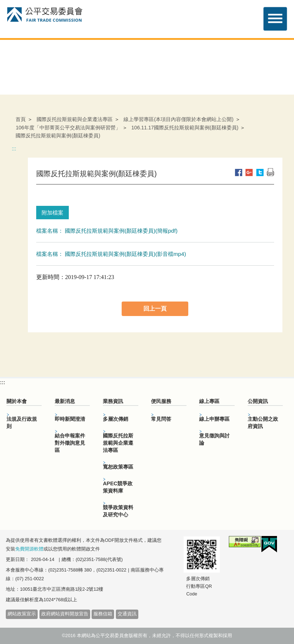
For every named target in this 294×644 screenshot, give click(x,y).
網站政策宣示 (22, 614)
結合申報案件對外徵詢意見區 (70, 443)
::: (14, 149)
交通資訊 (127, 614)
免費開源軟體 (29, 549)
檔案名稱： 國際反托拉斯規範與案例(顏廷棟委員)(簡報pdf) (107, 231)
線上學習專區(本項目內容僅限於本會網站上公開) (178, 119)
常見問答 (161, 419)
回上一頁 (155, 309)
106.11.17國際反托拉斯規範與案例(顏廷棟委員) (185, 128)
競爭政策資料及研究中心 (118, 511)
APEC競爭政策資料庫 (118, 487)
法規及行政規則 (22, 423)
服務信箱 (103, 614)
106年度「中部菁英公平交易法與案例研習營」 (68, 128)
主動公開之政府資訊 (263, 423)
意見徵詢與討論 (214, 439)
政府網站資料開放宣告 (65, 614)
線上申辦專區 (214, 419)
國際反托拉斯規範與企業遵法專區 (75, 119)
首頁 (21, 119)
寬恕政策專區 (118, 467)
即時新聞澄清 (70, 419)
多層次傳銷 (115, 419)
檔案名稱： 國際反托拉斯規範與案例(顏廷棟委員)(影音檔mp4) (111, 254)
